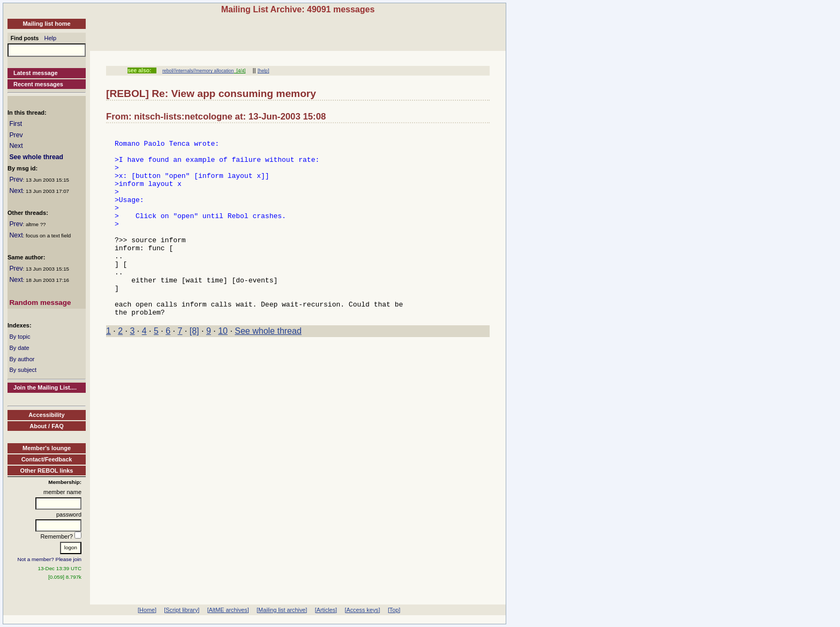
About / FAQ (47, 426)
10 (223, 368)
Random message (40, 303)
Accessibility (46, 415)
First (16, 124)
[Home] (147, 610)
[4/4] (239, 71)
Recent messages (38, 84)
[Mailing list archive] (282, 610)
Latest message (36, 73)
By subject (23, 370)
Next (16, 146)
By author (22, 359)
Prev (16, 135)
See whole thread (36, 157)
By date (19, 348)
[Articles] (326, 610)
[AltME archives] (228, 610)
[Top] (394, 610)
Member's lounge (47, 448)
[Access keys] (362, 610)
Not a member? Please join (50, 559)
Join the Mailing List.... (45, 387)
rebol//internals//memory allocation (198, 71)
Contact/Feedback (47, 459)
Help (51, 38)
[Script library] (182, 610)
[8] (194, 368)
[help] (263, 71)
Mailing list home (46, 24)
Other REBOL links (47, 471)
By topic (20, 337)
